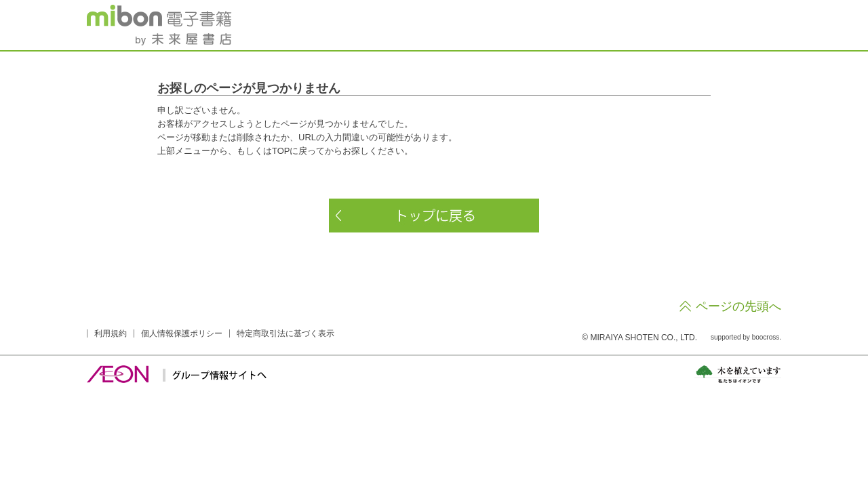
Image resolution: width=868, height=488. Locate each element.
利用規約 (111, 333)
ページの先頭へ (738, 306)
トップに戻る (434, 216)
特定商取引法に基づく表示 (285, 333)
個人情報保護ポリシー (182, 333)
